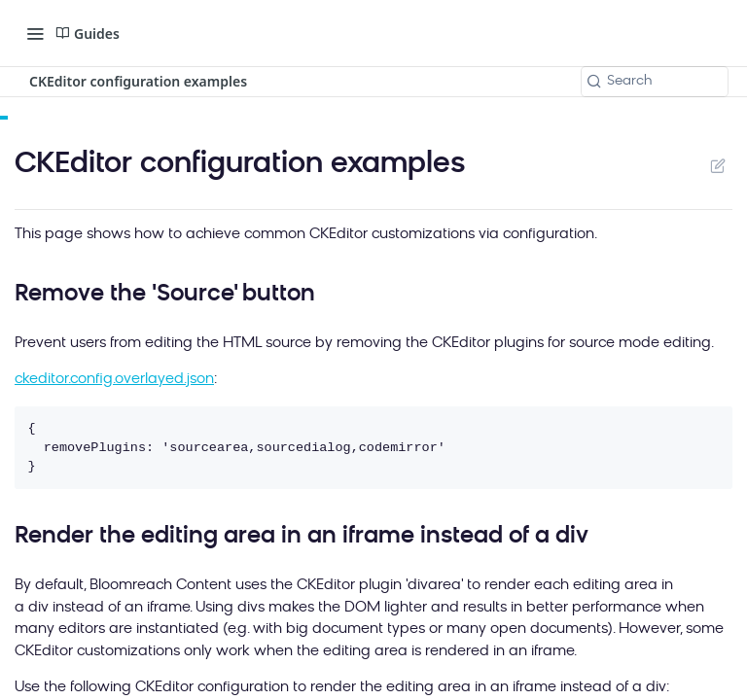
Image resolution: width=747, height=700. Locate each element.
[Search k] (655, 82)
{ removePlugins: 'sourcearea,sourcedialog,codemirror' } (237, 447)
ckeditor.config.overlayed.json (114, 380)
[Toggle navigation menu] (35, 33)
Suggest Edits (717, 165)
